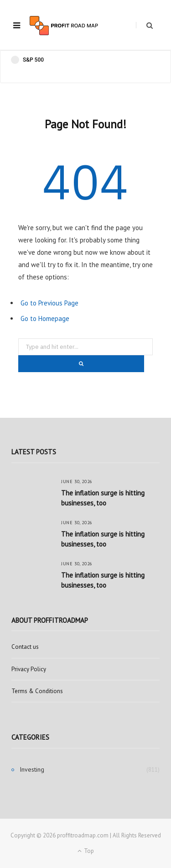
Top (86, 851)
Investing (32, 769)
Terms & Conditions (37, 691)
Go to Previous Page (49, 303)
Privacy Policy (29, 669)
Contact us (25, 647)
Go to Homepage (45, 318)
